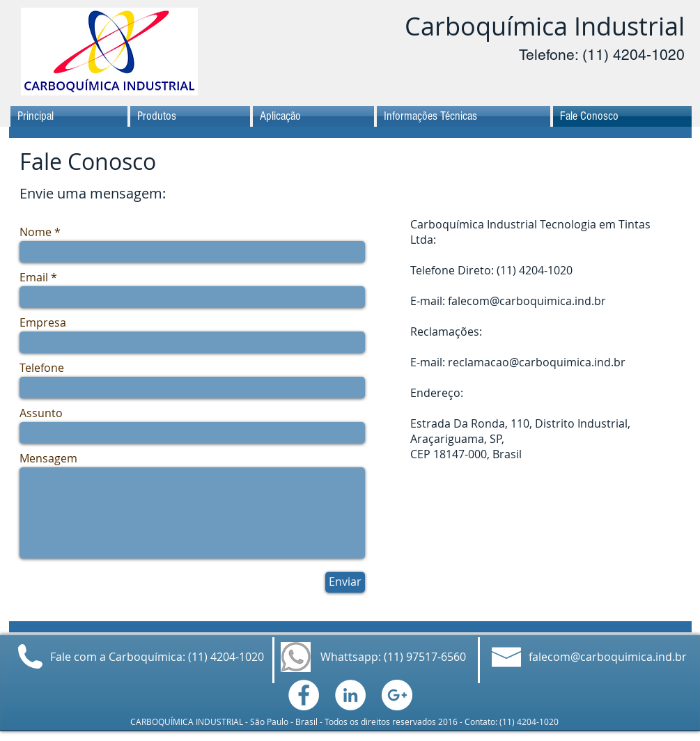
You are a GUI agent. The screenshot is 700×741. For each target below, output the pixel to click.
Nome (36, 232)
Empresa (43, 322)
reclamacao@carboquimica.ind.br (537, 362)
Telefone (42, 368)
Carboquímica (486, 26)
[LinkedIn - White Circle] (350, 695)
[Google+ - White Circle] (397, 695)
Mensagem (48, 458)
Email (34, 277)
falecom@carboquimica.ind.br (527, 301)
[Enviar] (345, 582)
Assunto (41, 413)
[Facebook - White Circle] (304, 695)
